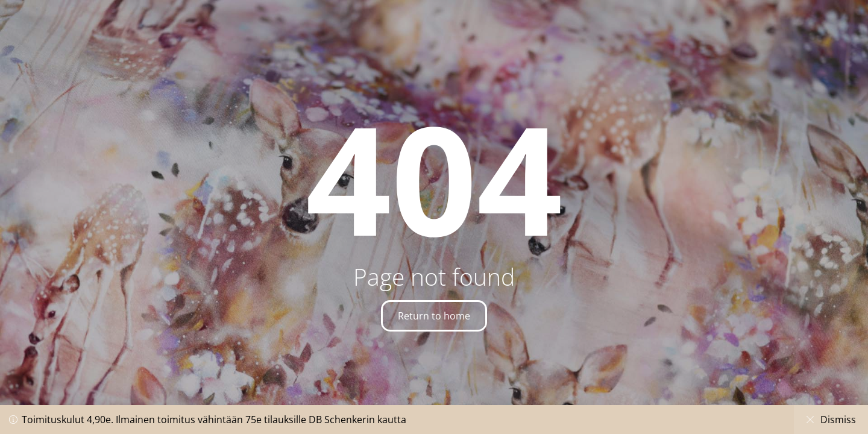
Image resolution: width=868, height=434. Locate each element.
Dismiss (831, 420)
